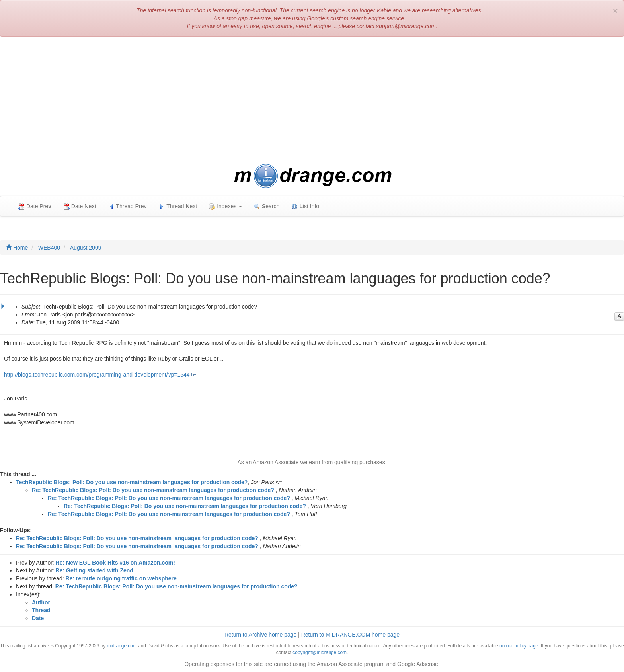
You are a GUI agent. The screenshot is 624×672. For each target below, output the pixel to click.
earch (267, 206)
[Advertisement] (312, 100)
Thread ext (178, 206)
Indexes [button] (225, 206)
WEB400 (49, 248)
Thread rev (128, 206)
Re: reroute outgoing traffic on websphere (121, 578)
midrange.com (122, 646)
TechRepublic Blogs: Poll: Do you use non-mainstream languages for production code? (132, 482)
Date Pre (35, 206)
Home (17, 248)
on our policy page (519, 646)
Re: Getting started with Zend (95, 570)
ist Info (305, 206)
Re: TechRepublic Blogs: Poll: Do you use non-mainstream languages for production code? (153, 490)
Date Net (80, 206)
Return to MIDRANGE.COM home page (350, 635)
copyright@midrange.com (320, 652)
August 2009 (86, 248)
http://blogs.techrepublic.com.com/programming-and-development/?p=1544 (97, 375)
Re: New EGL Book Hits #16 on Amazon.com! (115, 563)
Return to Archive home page (260, 635)
